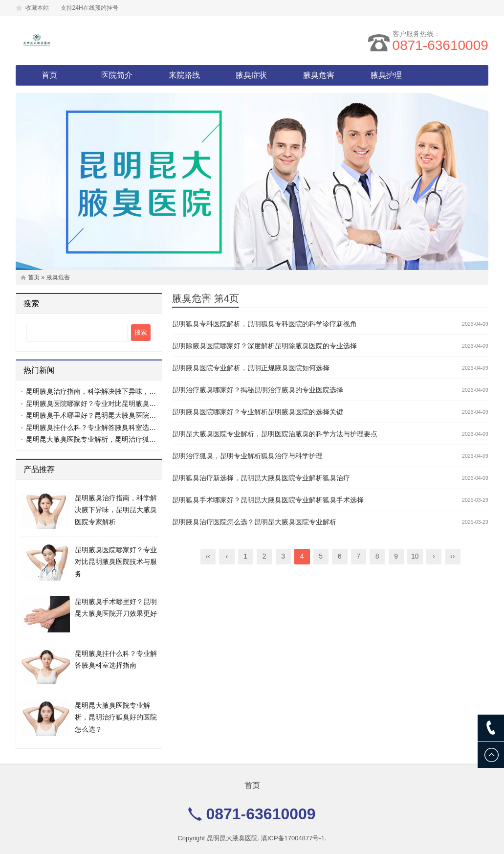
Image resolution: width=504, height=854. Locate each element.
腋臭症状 (251, 75)
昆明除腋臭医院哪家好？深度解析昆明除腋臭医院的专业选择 (264, 346)
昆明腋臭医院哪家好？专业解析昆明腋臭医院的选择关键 (258, 412)
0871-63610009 (440, 45)
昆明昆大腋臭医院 (232, 838)
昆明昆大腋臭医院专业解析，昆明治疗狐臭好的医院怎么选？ (118, 439)
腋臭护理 (386, 75)
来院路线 (184, 75)
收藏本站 (37, 8)
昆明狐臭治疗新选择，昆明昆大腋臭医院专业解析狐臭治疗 (261, 478)
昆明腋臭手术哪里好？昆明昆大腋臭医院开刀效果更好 (108, 415)
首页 (49, 75)
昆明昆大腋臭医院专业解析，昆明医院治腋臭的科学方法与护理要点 (275, 434)
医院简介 (117, 75)
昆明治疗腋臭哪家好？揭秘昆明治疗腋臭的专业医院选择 (258, 390)
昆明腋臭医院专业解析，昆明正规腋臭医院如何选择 (251, 368)
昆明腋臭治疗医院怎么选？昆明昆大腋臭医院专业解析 (254, 522)
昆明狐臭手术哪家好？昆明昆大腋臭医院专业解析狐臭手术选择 (268, 500)
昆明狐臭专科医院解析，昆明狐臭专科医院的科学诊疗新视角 (264, 324)
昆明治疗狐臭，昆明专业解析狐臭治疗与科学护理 (247, 456)
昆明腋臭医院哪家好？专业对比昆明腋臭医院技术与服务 (111, 404)
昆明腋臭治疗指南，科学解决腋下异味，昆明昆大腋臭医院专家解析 (129, 391)
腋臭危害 (319, 75)
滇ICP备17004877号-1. (294, 838)
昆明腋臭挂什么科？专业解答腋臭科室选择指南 (98, 427)
